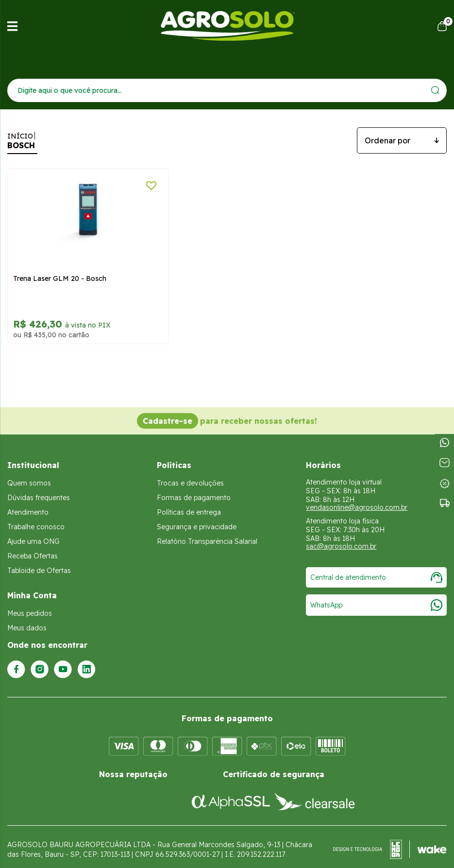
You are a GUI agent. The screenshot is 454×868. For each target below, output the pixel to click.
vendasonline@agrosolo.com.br (357, 499)
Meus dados (27, 620)
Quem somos (29, 475)
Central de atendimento (376, 569)
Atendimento (28, 504)
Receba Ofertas (33, 548)
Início (20, 136)
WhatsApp (376, 597)
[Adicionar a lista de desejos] (135, 186)
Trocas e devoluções (190, 475)
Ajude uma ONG (34, 533)
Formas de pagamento (194, 489)
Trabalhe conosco (36, 519)
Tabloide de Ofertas (39, 562)
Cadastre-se (168, 413)
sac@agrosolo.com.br (341, 538)
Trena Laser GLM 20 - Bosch (60, 270)
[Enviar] (435, 90)
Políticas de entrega (189, 504)
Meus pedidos (30, 605)
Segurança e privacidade (197, 519)
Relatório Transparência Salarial (207, 533)
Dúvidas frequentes (39, 489)
